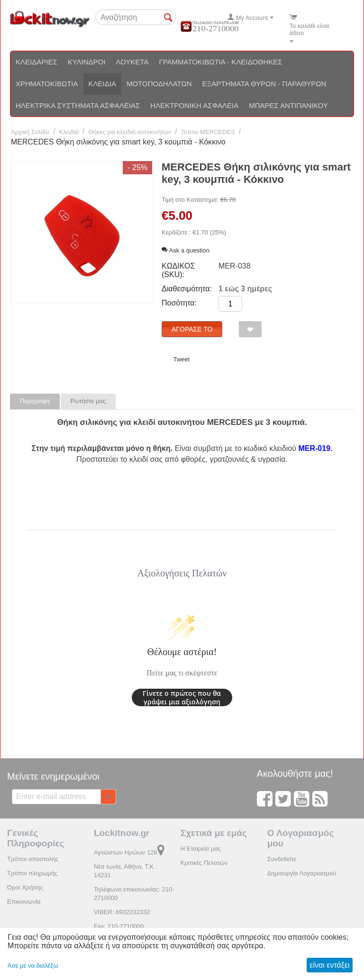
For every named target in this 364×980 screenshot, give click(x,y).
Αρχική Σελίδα (30, 132)
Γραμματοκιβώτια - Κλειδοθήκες (220, 62)
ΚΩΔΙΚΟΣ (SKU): (178, 270)
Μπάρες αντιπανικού (288, 105)
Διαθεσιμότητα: (187, 289)
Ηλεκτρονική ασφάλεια (194, 105)
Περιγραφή (35, 401)
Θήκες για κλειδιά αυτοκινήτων (130, 132)
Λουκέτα (132, 62)
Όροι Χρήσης (25, 887)
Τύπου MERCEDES (208, 132)
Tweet (181, 359)
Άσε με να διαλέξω (33, 966)
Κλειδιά (102, 84)
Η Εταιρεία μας (201, 849)
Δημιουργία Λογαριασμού (302, 873)
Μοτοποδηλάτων (159, 84)
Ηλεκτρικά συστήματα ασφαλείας (78, 105)
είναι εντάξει (329, 965)
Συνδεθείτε (282, 859)
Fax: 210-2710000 (119, 926)
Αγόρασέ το (192, 329)
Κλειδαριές (36, 62)
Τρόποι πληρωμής (32, 873)
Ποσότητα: (179, 303)
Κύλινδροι (87, 62)
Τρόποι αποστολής (33, 859)
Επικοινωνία (24, 902)
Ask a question (186, 250)
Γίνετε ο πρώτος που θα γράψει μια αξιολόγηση (182, 697)
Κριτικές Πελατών (204, 863)
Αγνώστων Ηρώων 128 (129, 852)
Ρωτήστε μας (88, 401)
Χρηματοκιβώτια (47, 84)
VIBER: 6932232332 (122, 912)
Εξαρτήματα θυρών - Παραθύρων (264, 84)
